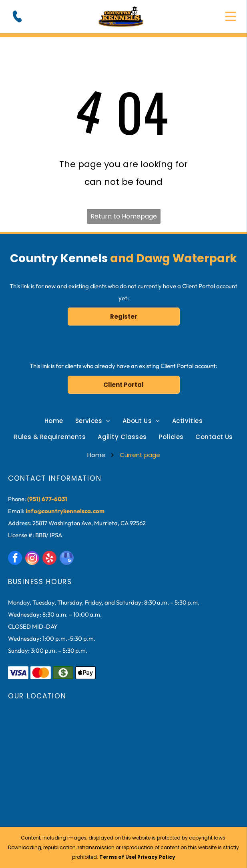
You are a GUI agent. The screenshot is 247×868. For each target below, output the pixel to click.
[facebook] (15, 559)
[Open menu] (231, 16)
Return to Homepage (124, 216)
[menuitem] (54, 421)
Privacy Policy (156, 857)
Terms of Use (117, 857)
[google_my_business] (67, 559)
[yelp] (49, 559)
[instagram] (32, 559)
